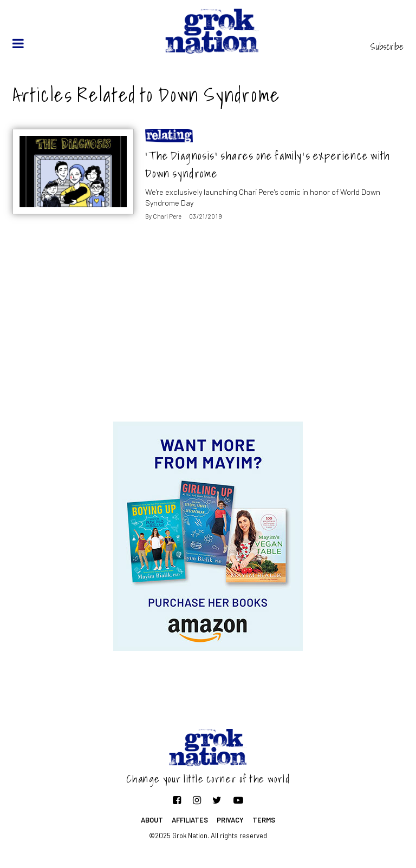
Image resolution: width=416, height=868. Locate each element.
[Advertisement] (208, 335)
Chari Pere (167, 216)
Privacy (230, 820)
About (152, 820)
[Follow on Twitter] (217, 800)
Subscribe (387, 47)
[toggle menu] (18, 43)
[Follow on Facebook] (177, 800)
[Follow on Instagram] (197, 800)
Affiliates (190, 820)
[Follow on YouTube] (238, 800)
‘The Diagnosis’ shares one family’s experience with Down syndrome (268, 165)
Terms (264, 820)
